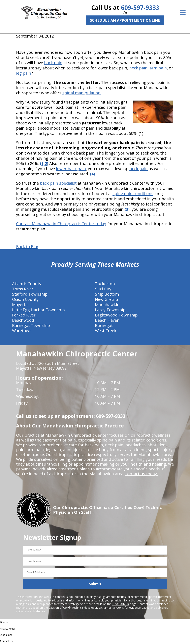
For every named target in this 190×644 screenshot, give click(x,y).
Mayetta (20, 305)
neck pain (138, 68)
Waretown (22, 331)
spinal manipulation (82, 93)
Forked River (24, 315)
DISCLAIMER (121, 604)
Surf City (103, 289)
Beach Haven (107, 320)
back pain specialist (58, 183)
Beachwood (23, 320)
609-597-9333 (140, 8)
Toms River (23, 289)
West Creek (106, 331)
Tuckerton (105, 284)
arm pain (158, 68)
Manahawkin (107, 305)
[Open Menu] (183, 12)
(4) (92, 174)
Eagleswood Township (116, 315)
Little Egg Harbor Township (38, 310)
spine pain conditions (133, 194)
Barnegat (104, 325)
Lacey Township (110, 310)
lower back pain (71, 169)
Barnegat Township (31, 325)
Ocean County (25, 299)
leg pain (24, 73)
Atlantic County (27, 284)
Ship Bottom (107, 294)
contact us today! (142, 474)
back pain (53, 63)
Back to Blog (28, 247)
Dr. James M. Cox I (111, 608)
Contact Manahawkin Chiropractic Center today (61, 224)
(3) (127, 209)
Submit (95, 584)
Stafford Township (30, 294)
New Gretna (106, 299)
